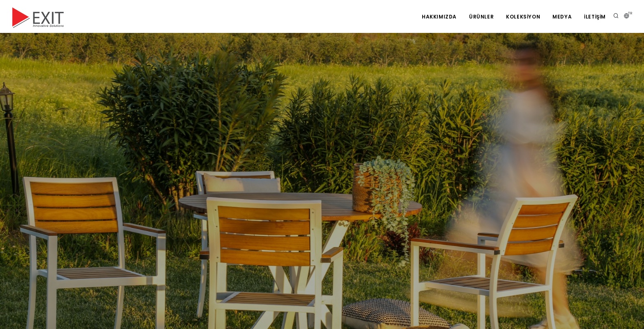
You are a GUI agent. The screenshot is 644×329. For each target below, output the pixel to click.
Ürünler (481, 17)
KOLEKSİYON (523, 17)
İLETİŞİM (595, 17)
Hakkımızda (439, 17)
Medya (562, 17)
